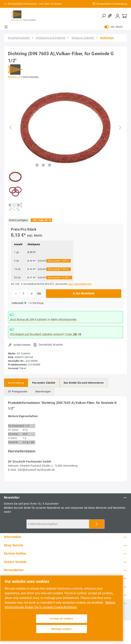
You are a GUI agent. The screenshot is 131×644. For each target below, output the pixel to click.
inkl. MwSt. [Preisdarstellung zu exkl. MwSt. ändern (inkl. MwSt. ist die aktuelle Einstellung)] (114, 27)
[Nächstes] (120, 128)
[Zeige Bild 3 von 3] (50, 165)
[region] (65, 150)
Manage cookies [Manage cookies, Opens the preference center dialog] (62, 629)
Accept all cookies (62, 619)
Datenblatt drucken (51, 345)
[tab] (16, 383)
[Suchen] (104, 16)
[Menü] (6, 27)
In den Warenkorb (84, 293)
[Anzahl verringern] (16, 294)
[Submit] (97, 524)
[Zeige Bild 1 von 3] (37, 165)
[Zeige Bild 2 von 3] (43, 165)
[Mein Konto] (118, 16)
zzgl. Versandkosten (80, 284)
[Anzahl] (24, 294)
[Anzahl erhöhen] (32, 294)
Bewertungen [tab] (43, 391)
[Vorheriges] (11, 128)
